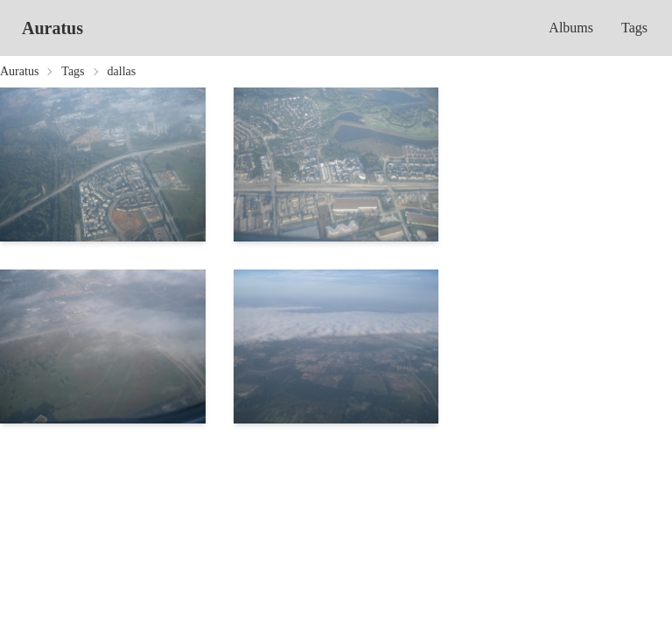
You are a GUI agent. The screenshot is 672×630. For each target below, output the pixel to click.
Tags (634, 28)
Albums (571, 28)
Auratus (52, 28)
